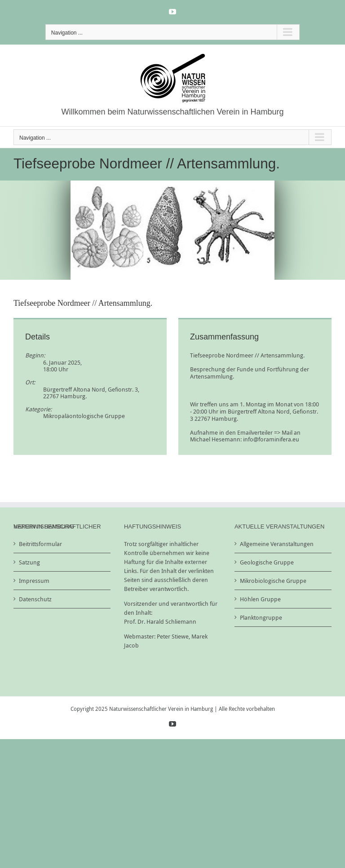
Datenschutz (35, 599)
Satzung (29, 562)
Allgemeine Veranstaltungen (277, 544)
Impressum (34, 581)
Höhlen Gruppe (260, 599)
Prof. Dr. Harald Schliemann (160, 621)
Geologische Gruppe (267, 562)
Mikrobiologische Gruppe (273, 581)
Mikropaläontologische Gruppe (84, 416)
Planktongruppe (261, 617)
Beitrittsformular (40, 544)
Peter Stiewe (173, 636)
